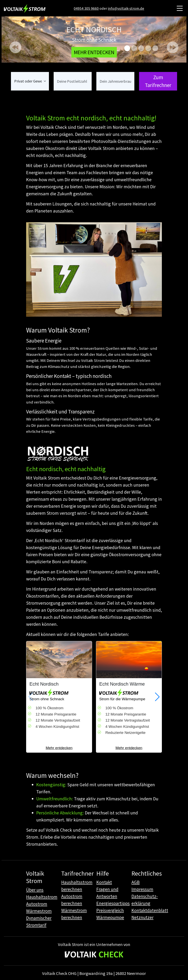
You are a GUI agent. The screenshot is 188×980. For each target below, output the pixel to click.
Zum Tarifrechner (158, 81)
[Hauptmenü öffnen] (180, 8)
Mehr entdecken (59, 748)
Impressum (142, 889)
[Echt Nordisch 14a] (148, 48)
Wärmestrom (39, 911)
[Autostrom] (155, 48)
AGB (136, 882)
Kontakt (104, 882)
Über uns (35, 890)
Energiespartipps (113, 903)
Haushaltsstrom (42, 897)
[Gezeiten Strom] (141, 48)
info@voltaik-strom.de (126, 8)
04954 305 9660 (86, 8)
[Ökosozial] (134, 48)
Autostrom (37, 904)
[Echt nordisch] (127, 48)
